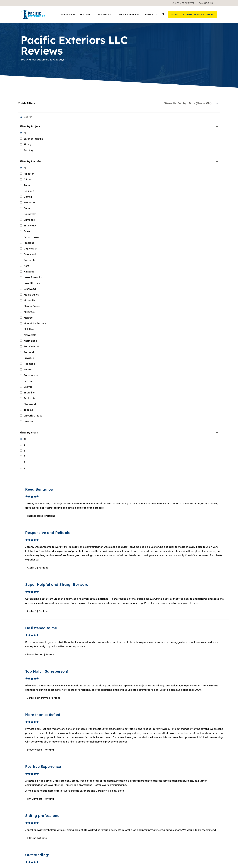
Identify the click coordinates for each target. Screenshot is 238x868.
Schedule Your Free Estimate (193, 14)
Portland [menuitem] (127, 782)
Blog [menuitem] (125, 751)
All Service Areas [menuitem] (132, 793)
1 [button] (126, 708)
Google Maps (185, 839)
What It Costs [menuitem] (79, 787)
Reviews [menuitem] (178, 778)
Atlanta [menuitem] (126, 787)
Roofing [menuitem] (76, 756)
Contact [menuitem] (177, 772)
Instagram (184, 835)
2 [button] (130, 708)
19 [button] (140, 708)
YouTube (182, 822)
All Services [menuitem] (78, 767)
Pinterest (182, 828)
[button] (163, 14)
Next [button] (148, 708)
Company (150, 14)
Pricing (86, 14)
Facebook (183, 813)
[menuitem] (183, 3)
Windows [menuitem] (77, 751)
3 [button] (133, 708)
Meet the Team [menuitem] (182, 751)
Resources (105, 14)
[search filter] (35, 117)
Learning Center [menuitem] (132, 745)
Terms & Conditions (186, 861)
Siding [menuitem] (75, 745)
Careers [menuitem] (177, 767)
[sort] (203, 103)
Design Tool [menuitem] (129, 756)
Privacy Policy (210, 858)
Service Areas (128, 14)
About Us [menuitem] (178, 745)
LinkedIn (183, 818)
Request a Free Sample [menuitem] (187, 761)
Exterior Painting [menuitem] (81, 761)
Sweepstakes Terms (207, 861)
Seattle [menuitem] (126, 776)
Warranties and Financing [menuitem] (87, 793)
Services (68, 14)
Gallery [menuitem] (177, 756)
